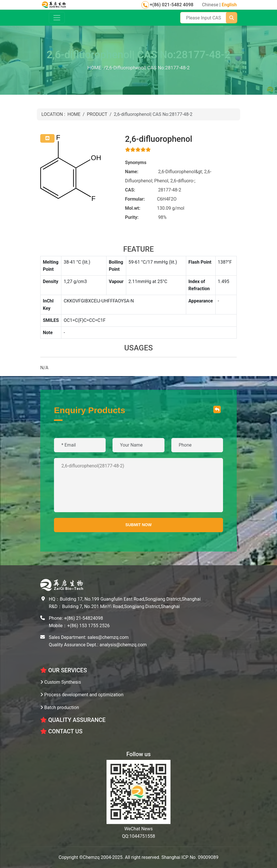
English (229, 5)
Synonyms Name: (136, 167)
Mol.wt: (133, 208)
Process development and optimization (82, 695)
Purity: (132, 217)
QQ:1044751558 (138, 836)
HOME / (97, 68)
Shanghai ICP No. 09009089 (190, 857)
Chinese (210, 5)
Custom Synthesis (61, 682)
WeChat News (138, 829)
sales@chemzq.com (108, 637)
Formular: (135, 199)
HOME (74, 114)
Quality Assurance (73, 720)
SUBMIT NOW (138, 525)
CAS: (130, 190)
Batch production (60, 707)
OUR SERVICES (64, 670)
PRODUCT (97, 114)
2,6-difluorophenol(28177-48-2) (138, 485)
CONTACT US (61, 731)
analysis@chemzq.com (123, 645)
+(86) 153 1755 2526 (88, 626)
